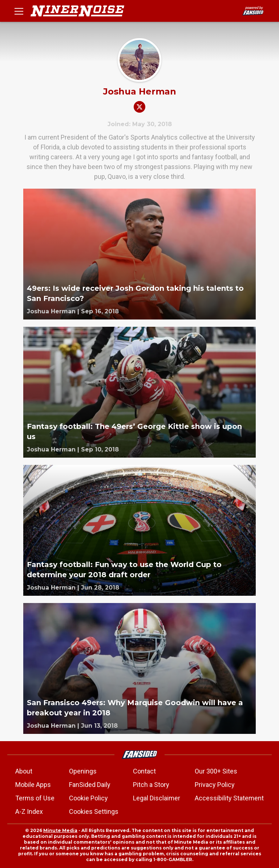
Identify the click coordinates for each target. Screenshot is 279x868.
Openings (83, 771)
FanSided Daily (90, 785)
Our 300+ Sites (216, 771)
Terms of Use (35, 798)
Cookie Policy (88, 798)
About (24, 771)
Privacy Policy (215, 785)
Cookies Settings (94, 811)
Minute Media (60, 830)
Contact (144, 771)
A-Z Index (29, 811)
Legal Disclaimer (157, 798)
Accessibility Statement (229, 798)
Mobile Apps (33, 785)
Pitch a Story (151, 785)
